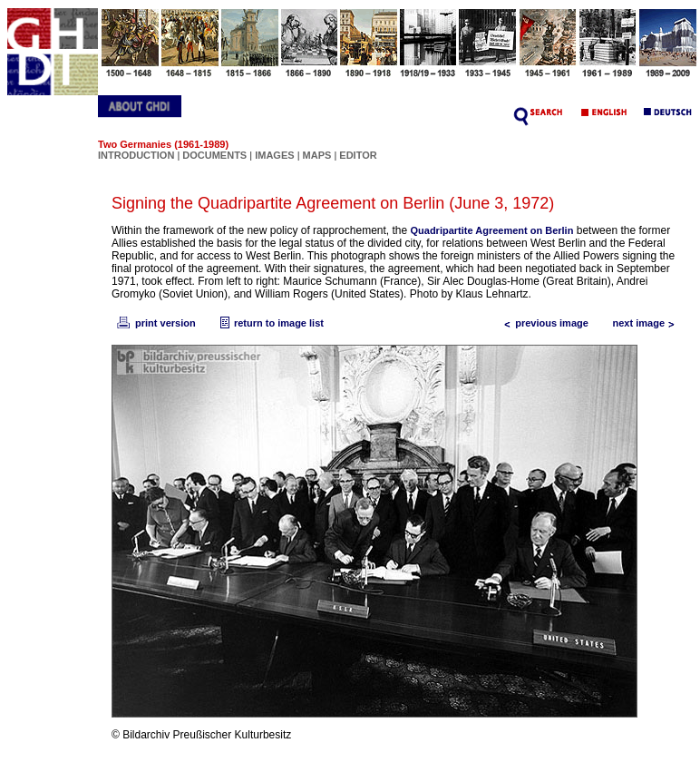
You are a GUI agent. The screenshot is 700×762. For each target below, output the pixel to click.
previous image (543, 323)
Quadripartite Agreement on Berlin (492, 230)
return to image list (270, 323)
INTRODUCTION (136, 155)
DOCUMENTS (214, 155)
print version (155, 323)
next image (648, 323)
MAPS (317, 155)
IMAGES (274, 155)
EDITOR (358, 155)
